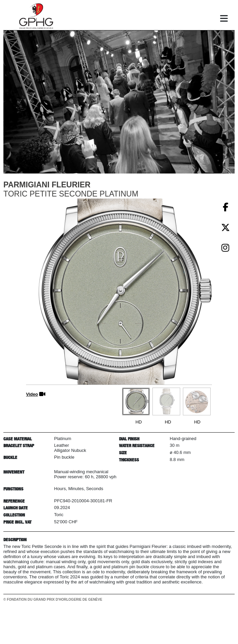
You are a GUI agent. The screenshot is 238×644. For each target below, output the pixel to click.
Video (32, 394)
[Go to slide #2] (166, 401)
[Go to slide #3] (197, 401)
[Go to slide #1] (136, 401)
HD (139, 422)
